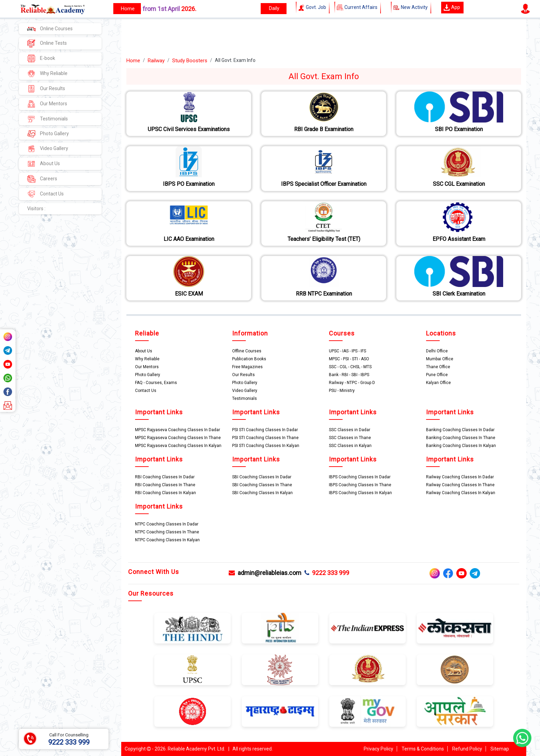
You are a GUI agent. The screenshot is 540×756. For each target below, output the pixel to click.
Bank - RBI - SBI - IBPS (349, 375)
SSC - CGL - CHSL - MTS (350, 367)
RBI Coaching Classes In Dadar (165, 477)
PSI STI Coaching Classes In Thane (265, 438)
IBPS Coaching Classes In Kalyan (360, 493)
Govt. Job (313, 8)
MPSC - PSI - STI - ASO (349, 359)
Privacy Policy (378, 749)
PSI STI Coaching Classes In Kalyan (266, 446)
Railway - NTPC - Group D (352, 383)
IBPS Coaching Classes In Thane (360, 485)
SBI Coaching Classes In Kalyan (262, 493)
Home (133, 61)
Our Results (46, 89)
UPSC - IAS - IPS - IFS (347, 351)
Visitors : (36, 209)
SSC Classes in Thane (350, 438)
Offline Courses (247, 351)
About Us (44, 164)
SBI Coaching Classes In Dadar (262, 477)
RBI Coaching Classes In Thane (165, 485)
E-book (41, 58)
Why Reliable (47, 74)
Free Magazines (247, 367)
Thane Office (438, 367)
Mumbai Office (440, 359)
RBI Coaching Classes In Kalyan (165, 493)
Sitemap (500, 749)
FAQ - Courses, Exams (156, 383)
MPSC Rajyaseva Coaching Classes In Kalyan (178, 446)
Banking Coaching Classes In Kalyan (461, 446)
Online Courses (50, 29)
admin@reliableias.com (265, 573)
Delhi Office (437, 351)
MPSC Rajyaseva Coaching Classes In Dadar (178, 430)
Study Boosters (190, 61)
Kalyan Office (438, 383)
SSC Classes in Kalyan (350, 446)
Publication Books (249, 359)
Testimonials (48, 119)
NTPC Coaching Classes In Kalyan (167, 540)
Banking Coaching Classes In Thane (461, 438)
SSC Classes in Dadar (350, 430)
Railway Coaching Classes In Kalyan (461, 493)
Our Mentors (47, 104)
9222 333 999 (327, 573)
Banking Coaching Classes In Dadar (460, 430)
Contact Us (45, 194)
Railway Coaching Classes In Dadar (460, 477)
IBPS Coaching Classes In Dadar (360, 477)
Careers (42, 179)
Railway (156, 61)
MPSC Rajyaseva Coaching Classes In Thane (178, 438)
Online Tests (47, 43)
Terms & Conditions (423, 749)
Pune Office (437, 375)
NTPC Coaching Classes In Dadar (167, 524)
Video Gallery (48, 149)
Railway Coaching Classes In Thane (460, 485)
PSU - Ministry (342, 391)
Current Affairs (358, 8)
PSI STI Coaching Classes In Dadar (265, 430)
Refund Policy (467, 749)
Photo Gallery (48, 134)
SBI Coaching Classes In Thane (262, 485)
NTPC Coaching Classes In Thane (167, 532)
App (452, 8)
